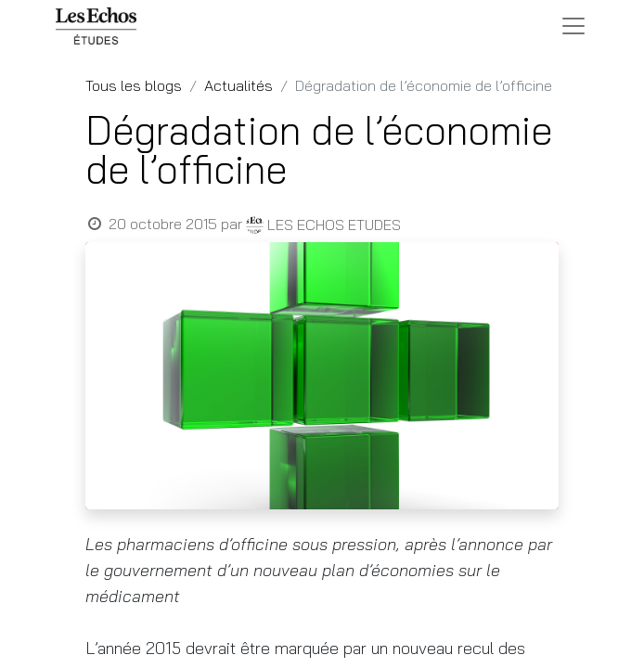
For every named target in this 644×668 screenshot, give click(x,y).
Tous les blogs (134, 85)
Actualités (238, 85)
